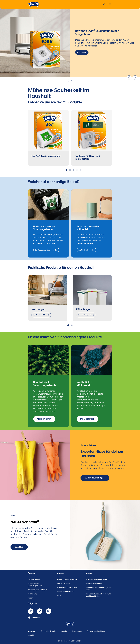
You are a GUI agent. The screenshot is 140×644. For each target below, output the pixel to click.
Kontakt (31, 635)
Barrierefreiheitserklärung (96, 631)
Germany (34, 618)
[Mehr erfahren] (44, 419)
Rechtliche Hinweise (49, 631)
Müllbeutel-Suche (63, 584)
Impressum (32, 631)
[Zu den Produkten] (41, 315)
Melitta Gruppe (34, 594)
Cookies (64, 631)
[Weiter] (135, 78)
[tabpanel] (70, 42)
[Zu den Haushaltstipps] (95, 478)
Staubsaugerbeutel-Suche (67, 580)
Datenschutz (77, 631)
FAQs (59, 596)
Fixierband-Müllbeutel (94, 584)
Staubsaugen (38, 309)
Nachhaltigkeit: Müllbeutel (38, 590)
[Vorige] (129, 78)
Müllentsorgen (84, 309)
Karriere (31, 598)
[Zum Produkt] (82, 52)
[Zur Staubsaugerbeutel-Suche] (46, 250)
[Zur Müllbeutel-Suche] (86, 250)
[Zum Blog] (19, 547)
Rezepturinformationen (65, 592)
